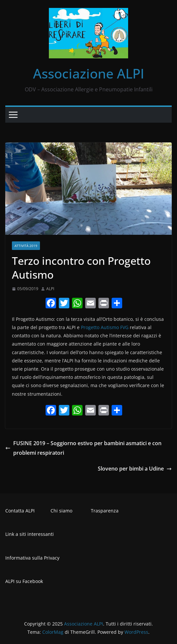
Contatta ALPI (20, 511)
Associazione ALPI (89, 73)
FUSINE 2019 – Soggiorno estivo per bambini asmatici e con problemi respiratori (83, 448)
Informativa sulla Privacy (32, 558)
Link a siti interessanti (30, 534)
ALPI (50, 289)
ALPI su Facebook (24, 581)
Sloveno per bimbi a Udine (135, 469)
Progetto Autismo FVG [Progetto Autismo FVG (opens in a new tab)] (105, 327)
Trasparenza (105, 511)
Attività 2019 (26, 246)
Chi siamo (61, 511)
